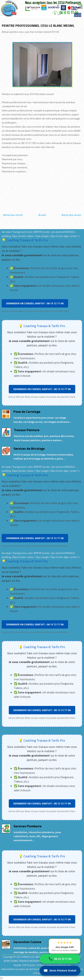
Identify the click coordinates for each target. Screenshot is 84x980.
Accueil (42, 215)
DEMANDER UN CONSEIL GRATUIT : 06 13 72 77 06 (35, 303)
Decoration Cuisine (27, 942)
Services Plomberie (28, 826)
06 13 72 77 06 (60, 959)
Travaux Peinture (27, 430)
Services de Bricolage (29, 449)
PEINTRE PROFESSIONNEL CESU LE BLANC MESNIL (38, 26)
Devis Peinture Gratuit (60, 971)
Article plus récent (13, 215)
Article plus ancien (71, 215)
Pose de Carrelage (27, 412)
